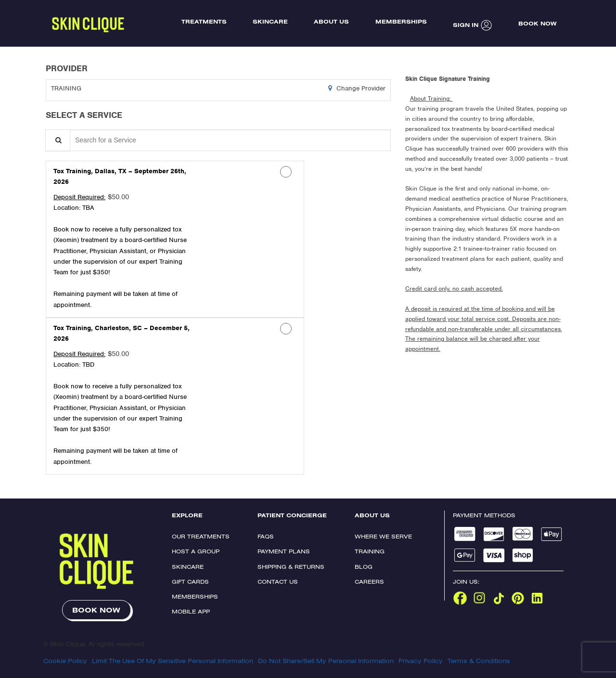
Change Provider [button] (360, 88)
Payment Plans (284, 551)
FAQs (266, 536)
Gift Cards (190, 582)
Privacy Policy (421, 661)
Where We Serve (383, 536)
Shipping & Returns (291, 567)
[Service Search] (58, 140)
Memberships (195, 596)
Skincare (188, 567)
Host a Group (196, 551)
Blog (364, 567)
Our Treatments (201, 536)
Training (370, 551)
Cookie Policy (65, 661)
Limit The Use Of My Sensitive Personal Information (173, 661)
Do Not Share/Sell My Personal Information (326, 661)
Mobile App (191, 611)
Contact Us (278, 582)
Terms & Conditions (479, 661)
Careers (369, 582)
